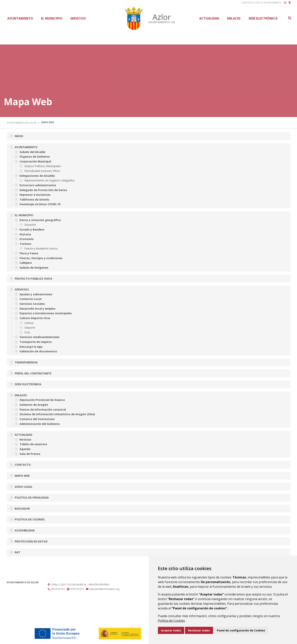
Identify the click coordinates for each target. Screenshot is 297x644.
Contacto (23, 465)
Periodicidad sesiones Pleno (42, 171)
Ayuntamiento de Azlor (22, 123)
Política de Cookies (171, 621)
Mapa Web (22, 476)
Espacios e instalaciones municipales (46, 313)
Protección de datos (31, 541)
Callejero (26, 263)
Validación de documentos (38, 351)
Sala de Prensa (30, 454)
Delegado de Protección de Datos (43, 190)
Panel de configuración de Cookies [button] (241, 630)
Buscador (22, 509)
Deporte (30, 328)
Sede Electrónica (263, 18)
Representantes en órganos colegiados (50, 180)
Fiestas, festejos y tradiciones (41, 258)
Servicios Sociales (32, 304)
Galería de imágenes (34, 268)
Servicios (78, 18)
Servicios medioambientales (40, 337)
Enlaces (234, 18)
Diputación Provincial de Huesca (42, 400)
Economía (27, 239)
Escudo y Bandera (32, 229)
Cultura (29, 323)
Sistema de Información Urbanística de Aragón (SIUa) (57, 414)
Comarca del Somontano (37, 419)
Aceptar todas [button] (171, 630)
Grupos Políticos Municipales (43, 166)
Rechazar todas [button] (199, 630)
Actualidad (209, 18)
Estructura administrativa (38, 185)
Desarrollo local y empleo (38, 309)
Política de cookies (30, 519)
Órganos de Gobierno (35, 157)
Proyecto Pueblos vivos (33, 279)
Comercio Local (30, 299)
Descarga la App (31, 347)
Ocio (27, 332)
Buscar (289, 18)
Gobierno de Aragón (34, 405)
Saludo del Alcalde (32, 152)
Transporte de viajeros (36, 342)
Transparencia (26, 362)
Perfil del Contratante (33, 373)
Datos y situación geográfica (40, 220)
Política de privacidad (32, 498)
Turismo (25, 244)
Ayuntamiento (20, 18)
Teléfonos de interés (34, 199)
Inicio (19, 136)
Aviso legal (24, 487)
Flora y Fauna (29, 253)
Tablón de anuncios (33, 444)
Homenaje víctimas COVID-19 (40, 204)
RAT (18, 552)
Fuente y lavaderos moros (41, 248)
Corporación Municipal (35, 161)
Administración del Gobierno (40, 424)
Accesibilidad (25, 530)
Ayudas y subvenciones (36, 294)
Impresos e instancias (35, 195)
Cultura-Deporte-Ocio (35, 318)
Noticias (25, 439)
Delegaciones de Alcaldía (37, 176)
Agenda (25, 449)
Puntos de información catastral (43, 410)
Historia (25, 234)
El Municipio (52, 18)
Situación (30, 225)
